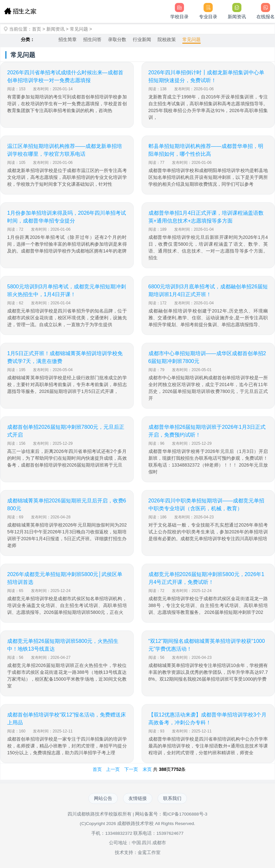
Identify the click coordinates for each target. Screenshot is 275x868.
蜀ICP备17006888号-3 (185, 814)
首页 (37, 29)
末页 (147, 769)
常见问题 (79, 29)
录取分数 (117, 39)
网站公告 (103, 798)
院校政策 (167, 39)
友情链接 (138, 798)
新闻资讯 (55, 29)
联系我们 (172, 798)
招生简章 (68, 39)
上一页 (113, 769)
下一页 (131, 769)
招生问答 (92, 39)
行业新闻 (142, 39)
